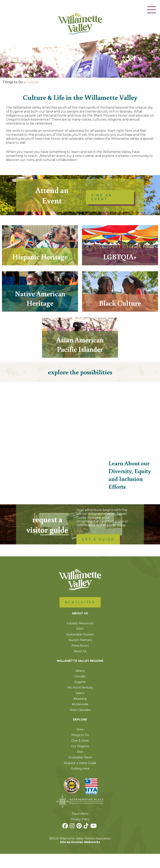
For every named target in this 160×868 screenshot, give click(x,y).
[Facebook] (66, 841)
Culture (32, 82)
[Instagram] (73, 841)
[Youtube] (94, 841)
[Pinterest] (80, 841)
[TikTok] (87, 841)
